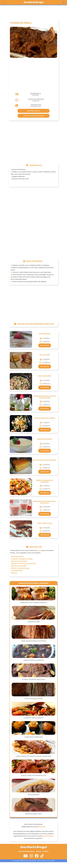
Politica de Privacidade (26, 851)
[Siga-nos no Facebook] (37, 857)
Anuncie (39, 851)
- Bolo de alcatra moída (18, 566)
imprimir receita (33, 111)
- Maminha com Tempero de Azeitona (23, 564)
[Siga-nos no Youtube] (26, 857)
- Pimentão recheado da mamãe (21, 559)
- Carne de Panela (16, 571)
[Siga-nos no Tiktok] (42, 857)
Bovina (39, 550)
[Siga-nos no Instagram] (31, 857)
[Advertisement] (33, 11)
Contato (46, 851)
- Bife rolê (14, 573)
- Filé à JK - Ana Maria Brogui (20, 568)
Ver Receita (45, 345)
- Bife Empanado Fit (17, 557)
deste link (42, 827)
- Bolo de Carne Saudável (19, 561)
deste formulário (48, 836)
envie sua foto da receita (33, 116)
